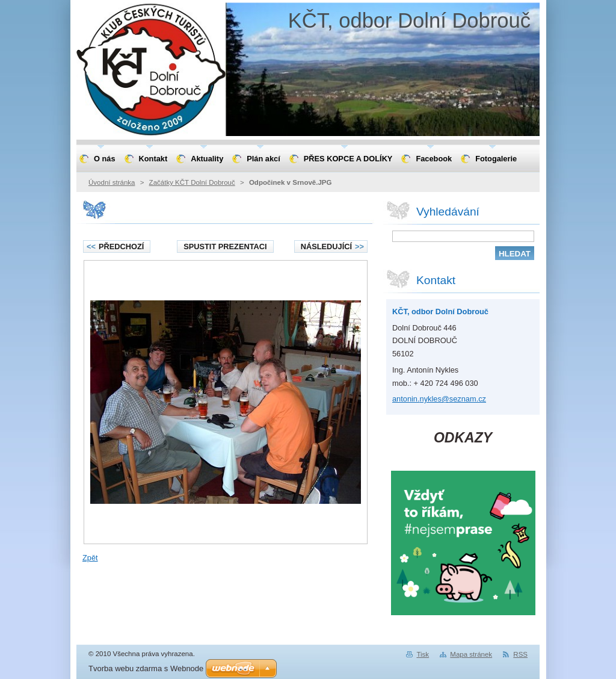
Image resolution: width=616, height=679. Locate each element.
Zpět (90, 558)
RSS (520, 654)
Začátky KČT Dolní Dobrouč (192, 182)
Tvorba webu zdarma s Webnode (146, 668)
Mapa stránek (471, 654)
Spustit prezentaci (225, 246)
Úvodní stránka (112, 182)
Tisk (423, 654)
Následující (332, 246)
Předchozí (115, 246)
